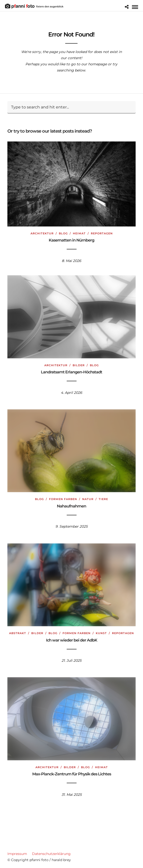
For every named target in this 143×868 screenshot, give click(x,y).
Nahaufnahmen (71, 506)
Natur (88, 499)
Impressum (17, 854)
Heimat (79, 231)
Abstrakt (18, 633)
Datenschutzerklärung (51, 854)
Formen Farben (63, 499)
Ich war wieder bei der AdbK (72, 640)
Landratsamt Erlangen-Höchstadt (71, 372)
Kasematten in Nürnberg (71, 238)
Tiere (103, 499)
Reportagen (102, 231)
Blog (63, 231)
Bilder (79, 365)
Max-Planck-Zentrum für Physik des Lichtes (72, 774)
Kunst (101, 633)
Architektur (42, 231)
